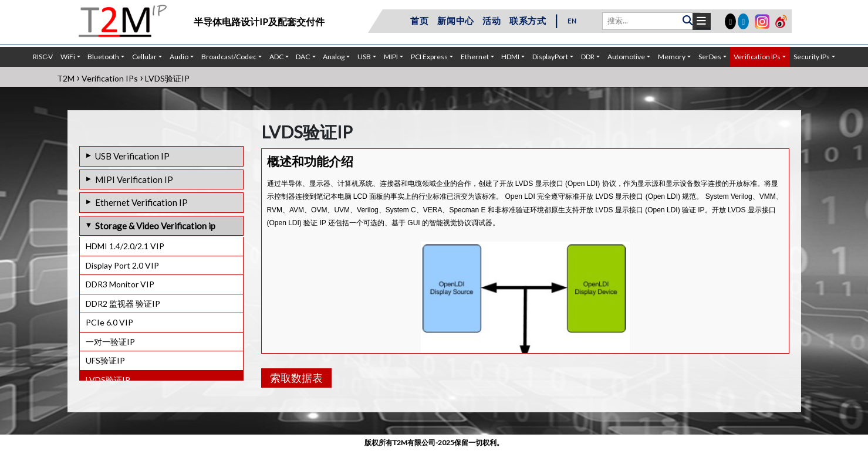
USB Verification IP (132, 156)
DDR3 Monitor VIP (120, 284)
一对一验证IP (110, 342)
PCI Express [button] (429, 57)
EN (572, 21)
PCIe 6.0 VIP (109, 322)
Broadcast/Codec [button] (229, 57)
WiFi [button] (68, 57)
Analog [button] (334, 57)
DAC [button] (303, 57)
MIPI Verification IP (134, 179)
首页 (420, 21)
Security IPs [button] (812, 57)
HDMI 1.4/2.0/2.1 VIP (125, 246)
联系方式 (528, 21)
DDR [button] (588, 57)
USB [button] (364, 57)
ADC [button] (276, 57)
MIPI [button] (391, 57)
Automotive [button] (626, 57)
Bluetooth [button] (103, 57)
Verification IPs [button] (757, 57)
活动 (492, 21)
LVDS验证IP (108, 380)
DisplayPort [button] (550, 57)
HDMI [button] (510, 57)
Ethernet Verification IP (141, 202)
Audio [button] (179, 57)
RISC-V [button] (43, 57)
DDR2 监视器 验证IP (123, 304)
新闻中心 (456, 21)
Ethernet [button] (475, 57)
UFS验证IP (105, 360)
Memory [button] (672, 57)
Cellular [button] (144, 57)
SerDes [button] (710, 57)
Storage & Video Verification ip (155, 226)
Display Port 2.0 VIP (122, 265)
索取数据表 (296, 378)
